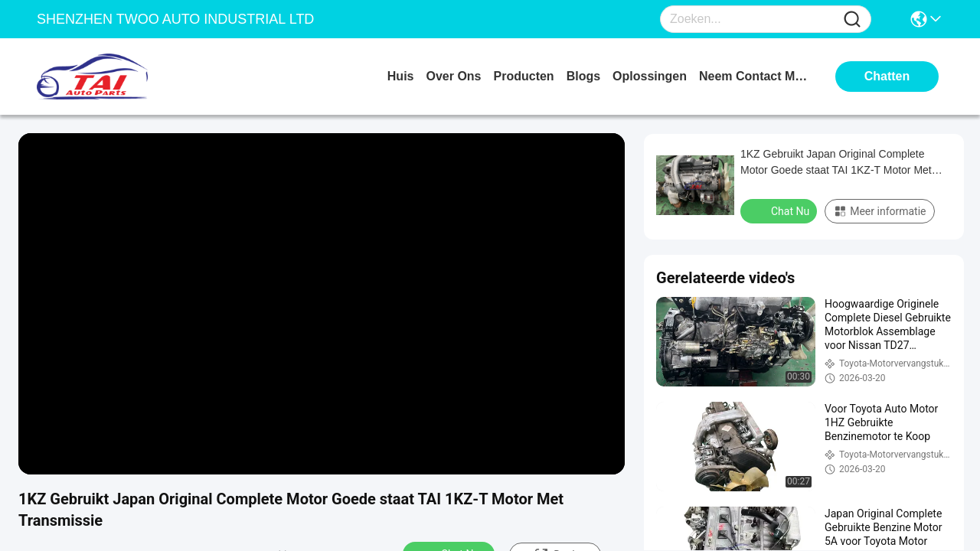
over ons (453, 76)
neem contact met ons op (756, 76)
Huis (401, 76)
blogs (583, 76)
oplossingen (650, 76)
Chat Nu (780, 210)
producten (524, 76)
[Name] (852, 20)
